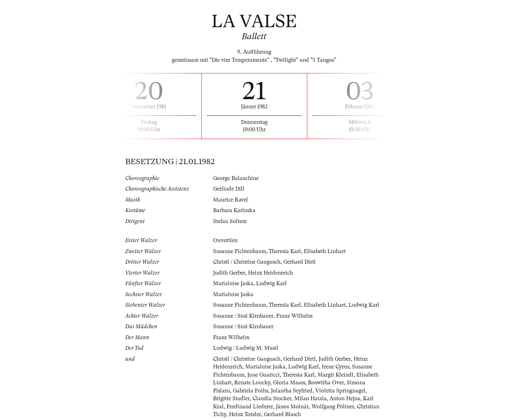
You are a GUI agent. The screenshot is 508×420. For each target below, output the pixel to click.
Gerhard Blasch (282, 414)
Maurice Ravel (231, 200)
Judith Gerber (229, 273)
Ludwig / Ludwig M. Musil (246, 348)
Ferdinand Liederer (250, 407)
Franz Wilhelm (294, 316)
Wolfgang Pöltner (333, 407)
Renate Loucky (252, 383)
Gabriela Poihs (250, 391)
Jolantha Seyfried (292, 391)
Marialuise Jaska (233, 283)
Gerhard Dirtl (300, 262)
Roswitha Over (326, 383)
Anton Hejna (345, 398)
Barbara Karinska (234, 210)
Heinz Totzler (245, 414)
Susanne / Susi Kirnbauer (243, 316)
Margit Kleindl (335, 375)
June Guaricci (264, 375)
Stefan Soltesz (230, 221)
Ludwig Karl (271, 283)
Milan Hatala (310, 398)
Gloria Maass (289, 383)
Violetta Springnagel (340, 391)
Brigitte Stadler (231, 398)
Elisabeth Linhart (325, 251)
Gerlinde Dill (229, 189)
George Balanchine (236, 178)
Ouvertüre (225, 240)
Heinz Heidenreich (270, 273)
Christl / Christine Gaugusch (247, 262)
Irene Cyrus (335, 367)
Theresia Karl (285, 251)
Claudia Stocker (272, 398)
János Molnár (292, 407)
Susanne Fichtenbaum (240, 251)
